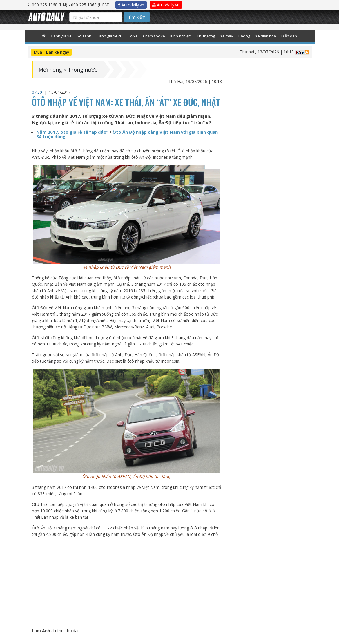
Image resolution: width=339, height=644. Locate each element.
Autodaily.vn (131, 5)
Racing (244, 36)
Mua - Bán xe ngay (51, 52)
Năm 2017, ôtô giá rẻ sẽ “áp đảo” (72, 132)
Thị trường (206, 36)
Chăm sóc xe (154, 36)
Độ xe (133, 36)
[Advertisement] (127, 583)
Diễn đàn (289, 36)
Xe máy (227, 36)
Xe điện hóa (266, 36)
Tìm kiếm (137, 17)
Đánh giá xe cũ (109, 36)
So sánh (84, 36)
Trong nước (83, 70)
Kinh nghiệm (181, 36)
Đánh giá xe (61, 36)
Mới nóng (50, 70)
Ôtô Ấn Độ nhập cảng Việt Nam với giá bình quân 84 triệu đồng (127, 134)
